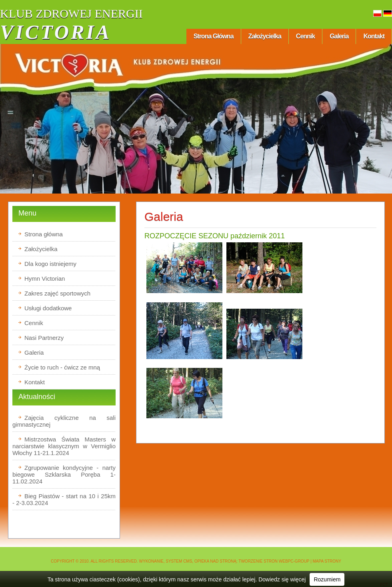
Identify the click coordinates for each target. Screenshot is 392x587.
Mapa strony (327, 561)
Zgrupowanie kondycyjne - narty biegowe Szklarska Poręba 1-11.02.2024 (64, 474)
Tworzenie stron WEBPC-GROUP (274, 561)
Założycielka (265, 36)
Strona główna (214, 36)
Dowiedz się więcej (282, 579)
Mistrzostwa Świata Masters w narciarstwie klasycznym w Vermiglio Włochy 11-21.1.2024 (64, 446)
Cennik (305, 36)
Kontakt (374, 36)
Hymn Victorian (45, 279)
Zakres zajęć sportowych (57, 293)
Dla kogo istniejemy (50, 264)
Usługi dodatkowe (48, 308)
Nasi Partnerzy (44, 338)
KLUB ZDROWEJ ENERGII (71, 13)
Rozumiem (327, 579)
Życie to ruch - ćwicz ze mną (62, 367)
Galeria (339, 36)
